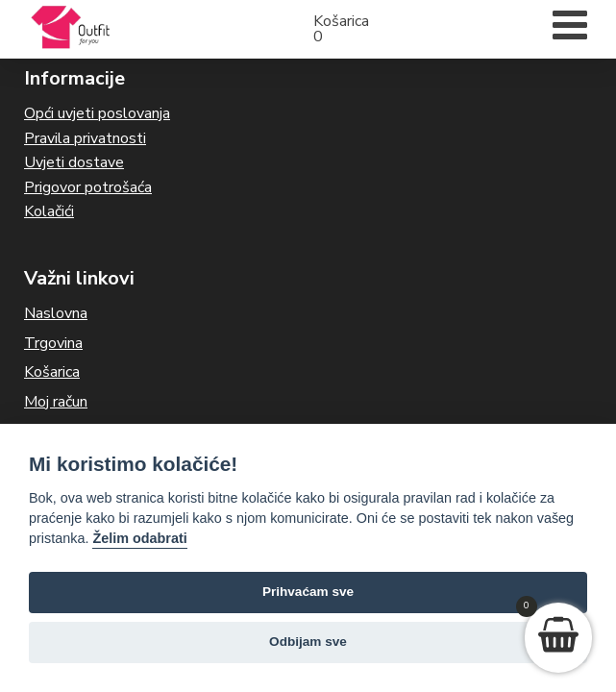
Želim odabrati (139, 538)
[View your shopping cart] (558, 638)
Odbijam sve (308, 642)
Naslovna (56, 313)
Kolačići (49, 211)
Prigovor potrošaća (88, 187)
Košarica (52, 372)
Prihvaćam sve (308, 592)
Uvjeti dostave (74, 162)
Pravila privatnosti (85, 138)
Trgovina (53, 343)
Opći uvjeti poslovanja (97, 113)
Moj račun (56, 402)
